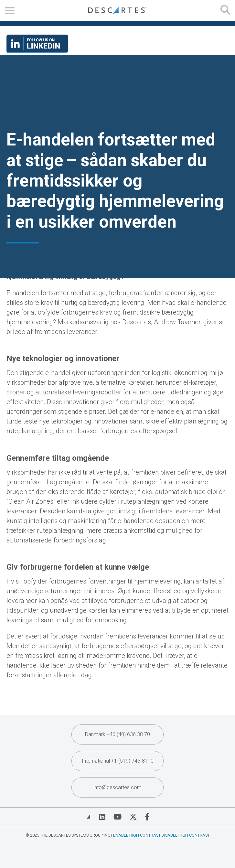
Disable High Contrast (186, 835)
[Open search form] (225, 11)
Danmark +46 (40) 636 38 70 (117, 734)
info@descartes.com (117, 787)
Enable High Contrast (137, 835)
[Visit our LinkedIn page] (37, 51)
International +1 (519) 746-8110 (118, 761)
